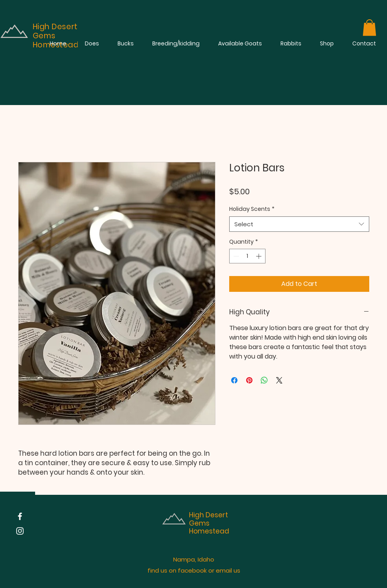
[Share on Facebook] (234, 380)
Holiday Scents (252, 209)
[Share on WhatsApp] (264, 380)
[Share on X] (279, 380)
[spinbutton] (247, 256)
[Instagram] (20, 531)
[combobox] (299, 224)
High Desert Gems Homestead (209, 523)
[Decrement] (235, 256)
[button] (369, 28)
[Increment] (259, 256)
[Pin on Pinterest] (249, 380)
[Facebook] (20, 516)
